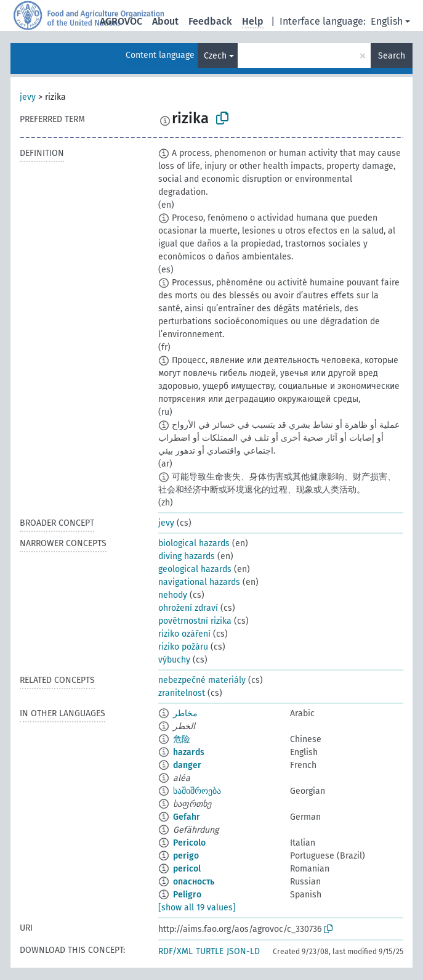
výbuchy (174, 660)
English (387, 21)
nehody (173, 595)
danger (187, 765)
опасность (194, 882)
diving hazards (187, 556)
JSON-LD (243, 951)
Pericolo (189, 843)
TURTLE (210, 951)
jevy (28, 97)
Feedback (210, 21)
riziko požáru (183, 647)
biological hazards (194, 543)
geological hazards (195, 569)
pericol (187, 869)
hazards (189, 752)
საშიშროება (197, 791)
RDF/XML (175, 951)
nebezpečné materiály (202, 680)
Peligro (187, 895)
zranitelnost (182, 693)
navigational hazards (199, 582)
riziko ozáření (184, 634)
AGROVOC (121, 21)
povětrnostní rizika (195, 621)
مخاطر (185, 713)
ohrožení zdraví (188, 608)
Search (392, 56)
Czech (215, 56)
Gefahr (187, 817)
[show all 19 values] (197, 908)
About (165, 21)
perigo (186, 856)
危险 (182, 739)
